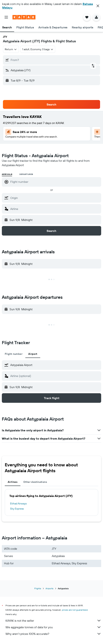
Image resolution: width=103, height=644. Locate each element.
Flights (38, 588)
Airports (49, 588)
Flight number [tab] (14, 354)
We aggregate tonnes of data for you (53, 627)
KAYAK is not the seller (53, 621)
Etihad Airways (18, 504)
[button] (98, 6)
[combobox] (11, 49)
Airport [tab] (33, 354)
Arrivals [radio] (7, 174)
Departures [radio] (26, 174)
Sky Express (17, 509)
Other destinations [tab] (35, 482)
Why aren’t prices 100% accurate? (53, 634)
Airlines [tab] (13, 482)
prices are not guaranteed (75, 610)
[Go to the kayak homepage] (24, 17)
